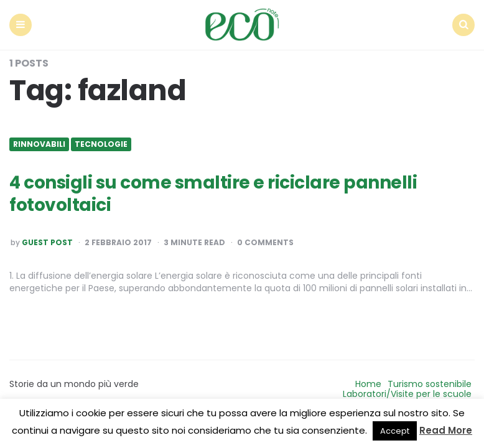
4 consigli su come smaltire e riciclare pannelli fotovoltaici (213, 194)
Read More (446, 430)
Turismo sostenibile (430, 384)
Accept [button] (395, 431)
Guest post (47, 243)
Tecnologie (101, 144)
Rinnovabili (39, 144)
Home (368, 384)
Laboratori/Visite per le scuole (407, 394)
